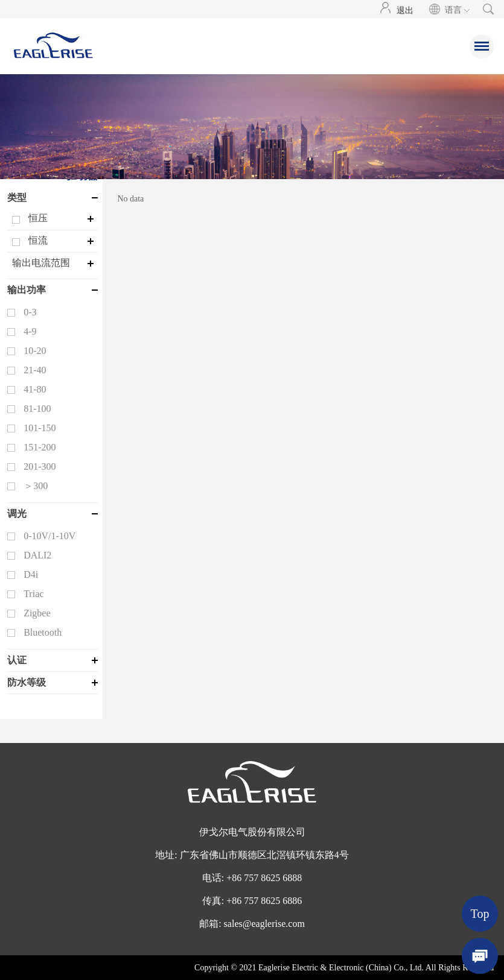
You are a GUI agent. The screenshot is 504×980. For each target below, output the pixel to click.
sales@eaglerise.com (264, 924)
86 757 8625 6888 (267, 878)
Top (480, 914)
